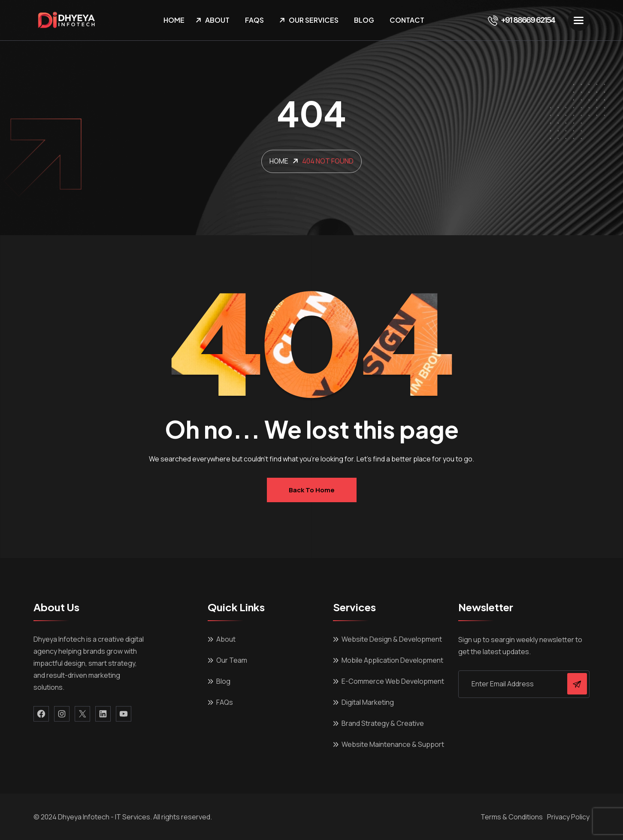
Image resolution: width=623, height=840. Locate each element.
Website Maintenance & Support (393, 744)
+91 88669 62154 (521, 20)
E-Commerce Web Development (393, 681)
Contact (407, 20)
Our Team (232, 660)
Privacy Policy (568, 817)
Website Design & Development (392, 639)
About (217, 20)
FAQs (254, 20)
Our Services (314, 20)
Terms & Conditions (512, 817)
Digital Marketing (368, 702)
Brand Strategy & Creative (383, 723)
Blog (364, 20)
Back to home (312, 490)
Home (174, 20)
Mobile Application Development (392, 660)
